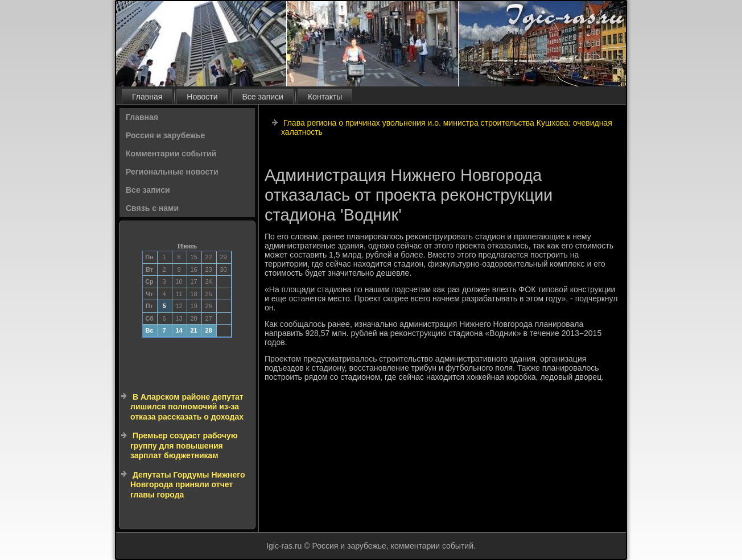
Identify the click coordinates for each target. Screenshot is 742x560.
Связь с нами (152, 208)
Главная (147, 97)
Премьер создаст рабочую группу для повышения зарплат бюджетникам (184, 445)
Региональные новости (172, 172)
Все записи (263, 97)
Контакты (325, 97)
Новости (202, 97)
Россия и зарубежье (165, 135)
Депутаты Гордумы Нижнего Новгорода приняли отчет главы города (188, 485)
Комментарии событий (171, 154)
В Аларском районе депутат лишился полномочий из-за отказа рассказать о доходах (187, 407)
